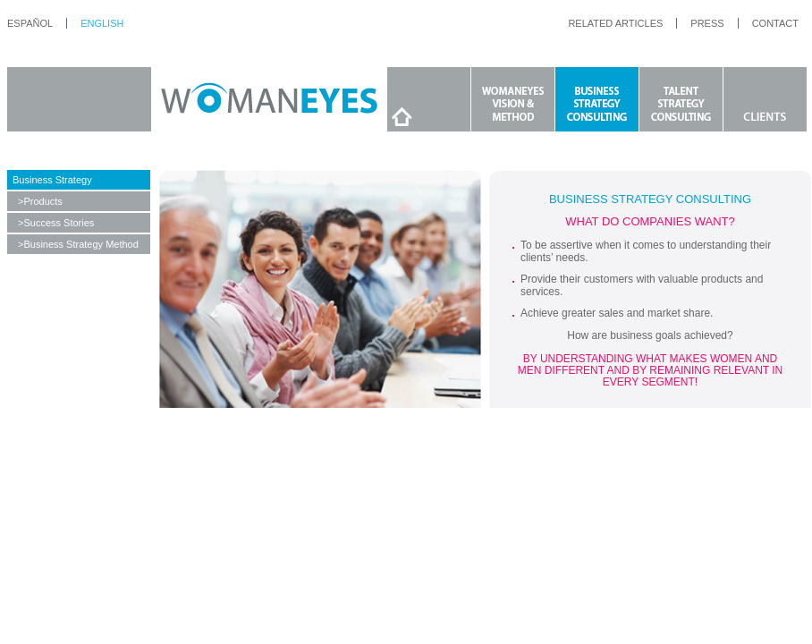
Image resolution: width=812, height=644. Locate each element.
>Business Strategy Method (78, 244)
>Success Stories (56, 223)
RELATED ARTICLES (615, 23)
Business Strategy (52, 180)
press (707, 23)
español (30, 23)
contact (775, 23)
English (102, 23)
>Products (40, 201)
